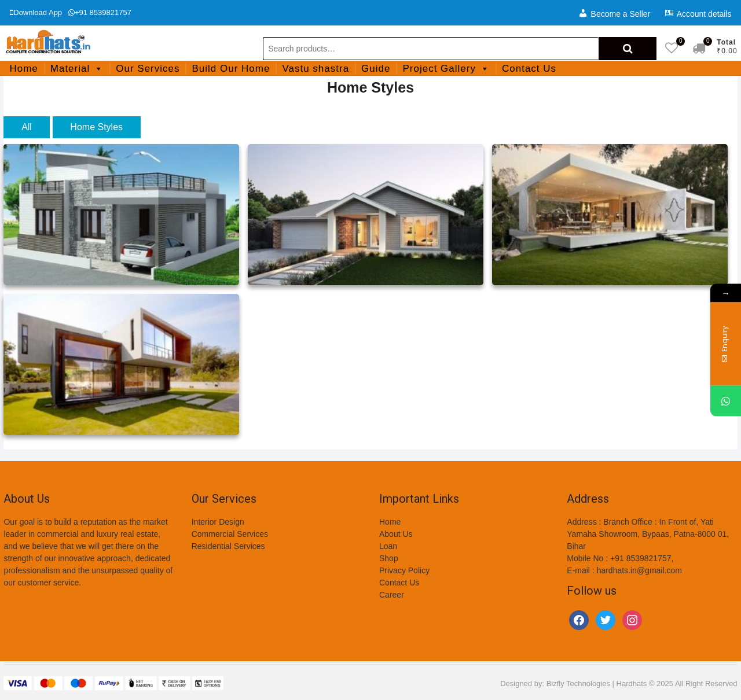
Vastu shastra (316, 69)
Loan (388, 546)
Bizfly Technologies (578, 684)
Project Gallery (446, 69)
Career (392, 595)
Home (23, 69)
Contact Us (529, 69)
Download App (36, 12)
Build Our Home (231, 69)
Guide (376, 69)
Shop (389, 558)
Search (628, 49)
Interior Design (218, 522)
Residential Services (228, 546)
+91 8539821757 (100, 12)
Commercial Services (230, 534)
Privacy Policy (404, 570)
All (27, 127)
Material (77, 69)
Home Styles (96, 127)
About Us (396, 534)
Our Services (148, 69)
